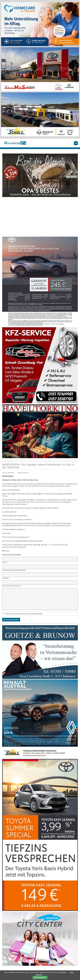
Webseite (5, 578)
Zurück (7, 551)
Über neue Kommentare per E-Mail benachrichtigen (24, 614)
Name (5, 562)
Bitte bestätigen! (40, 977)
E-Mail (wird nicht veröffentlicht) (14, 570)
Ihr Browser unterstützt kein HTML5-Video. (40, 217)
